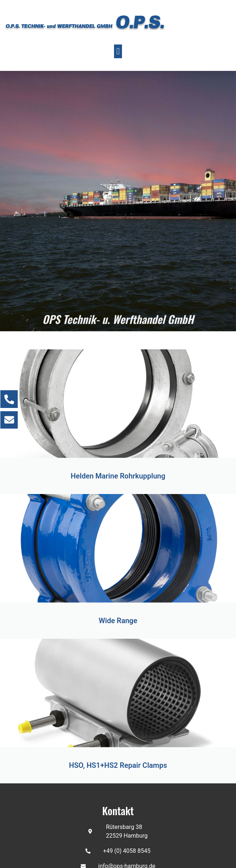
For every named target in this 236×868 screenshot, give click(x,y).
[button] (118, 51)
